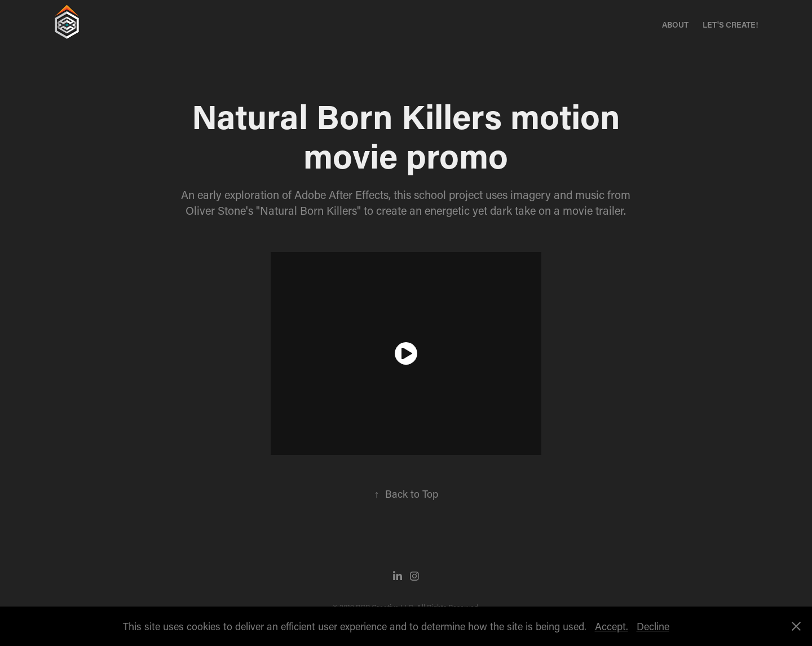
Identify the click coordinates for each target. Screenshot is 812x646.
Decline (653, 626)
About (675, 25)
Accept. (612, 626)
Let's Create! (730, 25)
